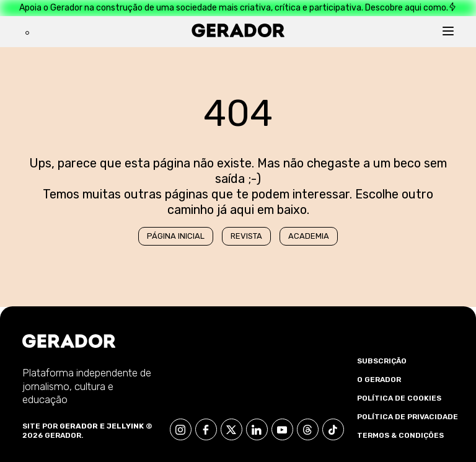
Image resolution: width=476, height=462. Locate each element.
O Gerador (379, 380)
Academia (309, 236)
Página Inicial (176, 236)
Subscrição (382, 361)
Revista (246, 236)
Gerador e (82, 426)
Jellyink (125, 426)
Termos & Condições (400, 435)
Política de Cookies (399, 398)
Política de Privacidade (408, 417)
